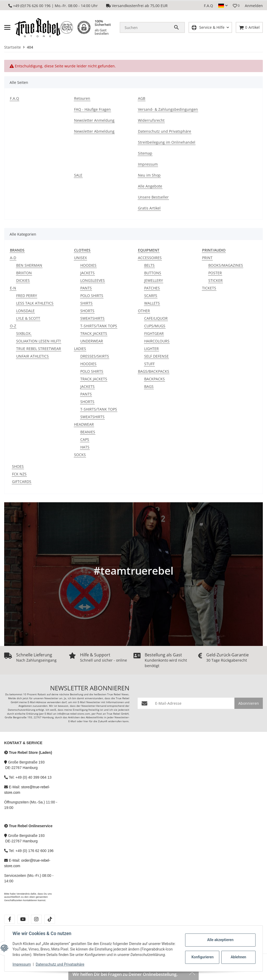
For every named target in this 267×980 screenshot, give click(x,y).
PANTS (86, 288)
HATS (85, 447)
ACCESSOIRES (150, 258)
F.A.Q (208, 6)
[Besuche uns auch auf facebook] (10, 919)
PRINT (207, 258)
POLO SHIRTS (92, 296)
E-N (13, 288)
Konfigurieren (202, 954)
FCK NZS (19, 474)
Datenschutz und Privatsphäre (60, 964)
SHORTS (87, 311)
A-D (13, 258)
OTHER (144, 311)
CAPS (85, 439)
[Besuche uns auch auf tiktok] (50, 919)
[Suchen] (147, 27)
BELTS (149, 265)
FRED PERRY (27, 296)
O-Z (13, 326)
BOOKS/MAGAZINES (226, 265)
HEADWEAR (84, 424)
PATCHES (152, 288)
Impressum (22, 964)
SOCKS (80, 455)
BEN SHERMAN (29, 265)
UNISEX (80, 258)
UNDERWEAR (92, 341)
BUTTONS (153, 273)
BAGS (149, 386)
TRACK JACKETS (94, 333)
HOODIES (88, 265)
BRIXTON (24, 273)
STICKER (216, 280)
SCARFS (151, 296)
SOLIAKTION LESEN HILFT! (39, 341)
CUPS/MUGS (155, 326)
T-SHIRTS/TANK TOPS (99, 326)
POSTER (215, 273)
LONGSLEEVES (93, 280)
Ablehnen (238, 954)
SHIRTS (86, 303)
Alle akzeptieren (220, 937)
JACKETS (87, 273)
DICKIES (23, 280)
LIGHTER (151, 349)
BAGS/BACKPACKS (154, 371)
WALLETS (152, 303)
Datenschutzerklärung (22, 710)
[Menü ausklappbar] (7, 27)
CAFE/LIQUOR (156, 318)
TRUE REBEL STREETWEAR (39, 349)
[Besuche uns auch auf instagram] (36, 919)
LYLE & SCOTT (28, 318)
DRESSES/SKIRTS (95, 356)
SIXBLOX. (24, 333)
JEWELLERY (154, 280)
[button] (223, 6)
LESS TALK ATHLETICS (35, 303)
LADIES (80, 349)
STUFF (149, 364)
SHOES (18, 466)
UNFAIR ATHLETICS (32, 356)
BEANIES (88, 432)
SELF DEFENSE (156, 356)
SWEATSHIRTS (92, 318)
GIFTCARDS (22, 482)
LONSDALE (25, 311)
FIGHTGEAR (154, 333)
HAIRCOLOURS (157, 341)
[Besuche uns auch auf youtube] (23, 919)
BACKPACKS (154, 379)
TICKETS (209, 288)
